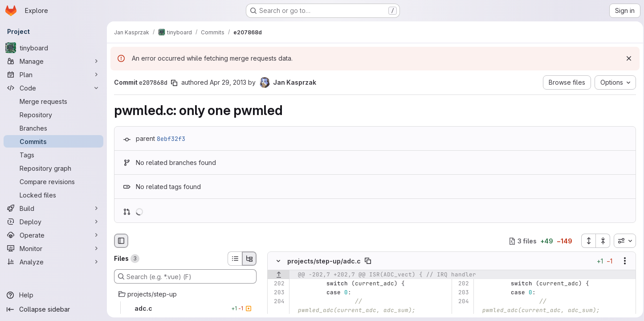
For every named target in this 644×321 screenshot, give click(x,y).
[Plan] (53, 74)
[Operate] (53, 235)
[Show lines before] (279, 275)
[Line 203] (277, 293)
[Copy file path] (368, 261)
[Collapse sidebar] (53, 309)
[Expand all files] (586, 241)
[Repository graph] (53, 168)
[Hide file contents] (278, 261)
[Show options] (622, 261)
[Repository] (53, 115)
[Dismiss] (626, 58)
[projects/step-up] (185, 294)
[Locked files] (53, 195)
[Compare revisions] (53, 181)
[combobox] (622, 241)
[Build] (53, 208)
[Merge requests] (53, 101)
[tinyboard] (53, 48)
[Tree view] (249, 259)
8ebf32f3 (171, 139)
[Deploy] (53, 222)
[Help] (53, 295)
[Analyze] (53, 262)
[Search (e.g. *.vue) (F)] (185, 276)
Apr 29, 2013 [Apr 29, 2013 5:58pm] (228, 82)
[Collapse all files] (600, 241)
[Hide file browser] (121, 241)
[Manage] (53, 61)
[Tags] (53, 155)
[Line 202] (277, 284)
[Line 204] (277, 302)
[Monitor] (53, 248)
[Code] (53, 88)
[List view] (235, 259)
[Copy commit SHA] (174, 83)
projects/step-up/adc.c (324, 261)
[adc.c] (185, 309)
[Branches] (53, 128)
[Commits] (53, 141)
